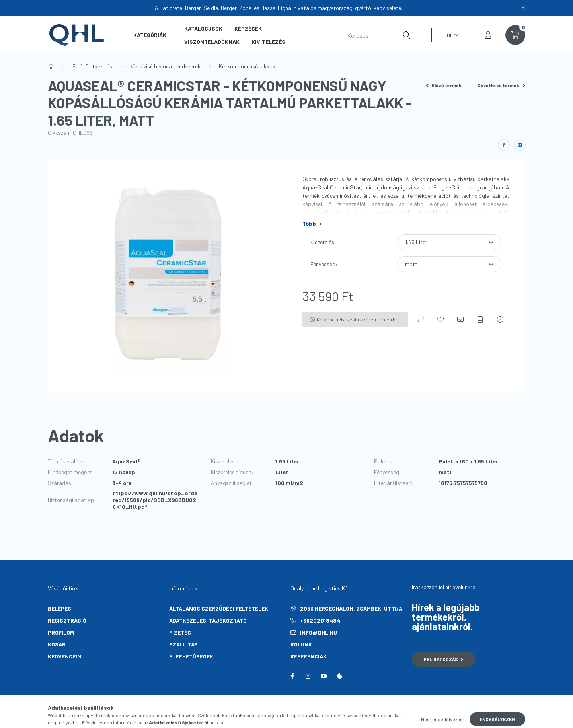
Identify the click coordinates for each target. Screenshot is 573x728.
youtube (324, 676)
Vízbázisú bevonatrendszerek (166, 66)
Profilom (61, 632)
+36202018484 (320, 620)
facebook (292, 676)
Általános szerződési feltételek (219, 608)
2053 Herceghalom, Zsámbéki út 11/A (351, 608)
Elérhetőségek (191, 656)
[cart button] (515, 35)
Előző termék (444, 85)
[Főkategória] (51, 66)
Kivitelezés (268, 42)
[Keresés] (379, 35)
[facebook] (504, 145)
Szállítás (183, 644)
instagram (308, 676)
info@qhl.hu (319, 632)
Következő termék (501, 85)
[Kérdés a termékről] (500, 319)
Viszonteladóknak (212, 42)
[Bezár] (523, 8)
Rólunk (301, 644)
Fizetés (180, 632)
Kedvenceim (64, 656)
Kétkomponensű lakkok (247, 66)
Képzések (248, 28)
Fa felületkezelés (92, 66)
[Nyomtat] (480, 319)
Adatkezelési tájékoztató (208, 620)
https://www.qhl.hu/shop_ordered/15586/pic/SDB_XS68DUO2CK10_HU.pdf (155, 500)
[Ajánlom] (460, 319)
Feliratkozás (443, 659)
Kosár (57, 644)
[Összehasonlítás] (421, 319)
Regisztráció (67, 620)
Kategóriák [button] (145, 35)
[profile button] (488, 35)
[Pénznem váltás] (449, 35)
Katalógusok (203, 28)
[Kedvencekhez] (440, 319)
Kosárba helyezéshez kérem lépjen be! (358, 319)
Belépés (59, 608)
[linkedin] (520, 145)
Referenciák (309, 656)
